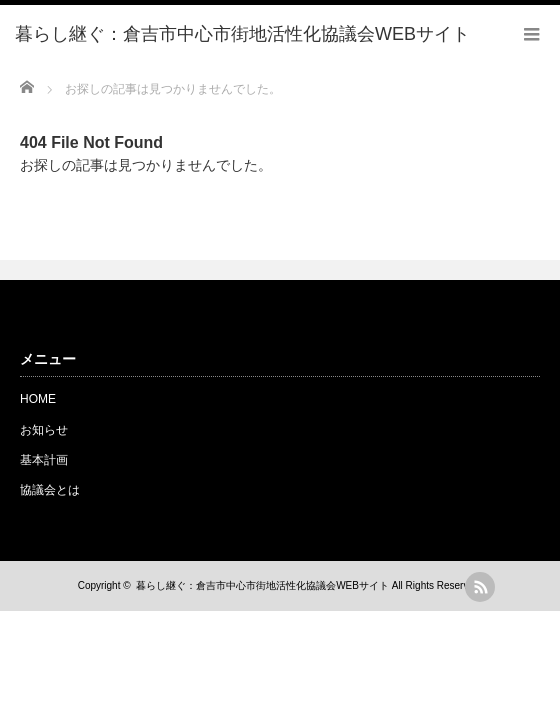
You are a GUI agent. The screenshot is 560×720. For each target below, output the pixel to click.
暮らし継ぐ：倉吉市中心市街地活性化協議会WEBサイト (262, 585)
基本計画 (44, 460)
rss (480, 587)
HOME (38, 399)
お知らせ (44, 430)
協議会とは (50, 490)
